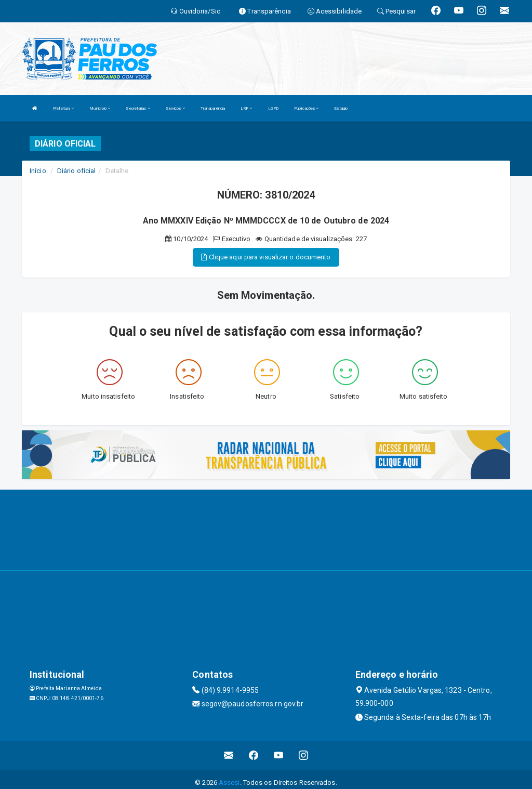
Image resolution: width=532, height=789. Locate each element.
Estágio (341, 108)
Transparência (213, 108)
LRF (247, 108)
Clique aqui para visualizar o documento (266, 257)
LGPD (273, 108)
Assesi (229, 783)
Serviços (175, 108)
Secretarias (138, 108)
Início (38, 171)
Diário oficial (76, 171)
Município (100, 108)
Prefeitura (63, 108)
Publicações (306, 108)
